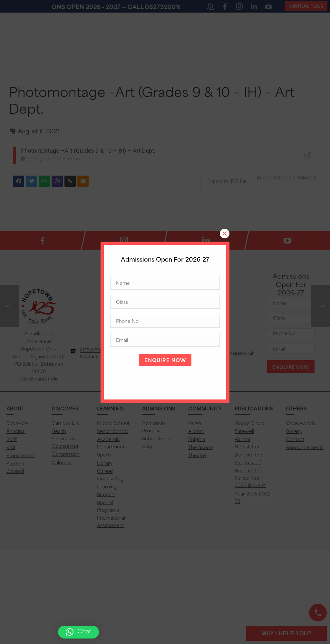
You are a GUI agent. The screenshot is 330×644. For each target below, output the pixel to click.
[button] (78, 632)
